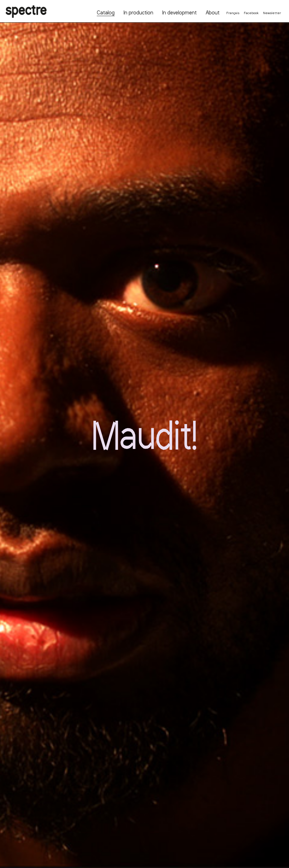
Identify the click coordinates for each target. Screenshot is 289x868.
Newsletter (272, 13)
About (213, 12)
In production (138, 12)
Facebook (251, 13)
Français (233, 13)
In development (179, 12)
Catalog (106, 12)
